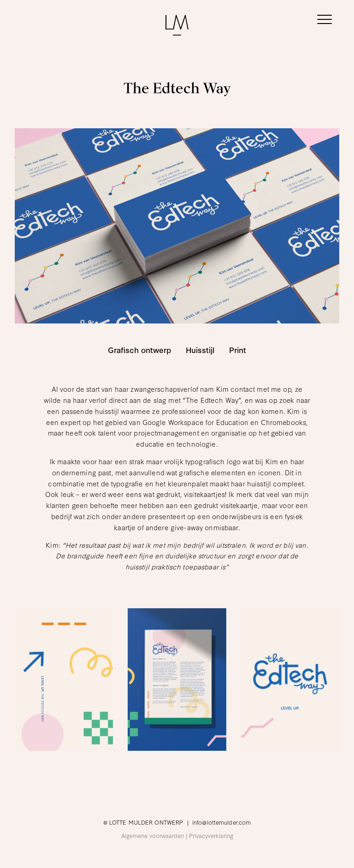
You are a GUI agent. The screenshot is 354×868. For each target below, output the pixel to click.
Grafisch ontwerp (139, 350)
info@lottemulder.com (221, 822)
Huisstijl (200, 350)
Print (238, 350)
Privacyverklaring (211, 835)
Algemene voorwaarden (153, 835)
